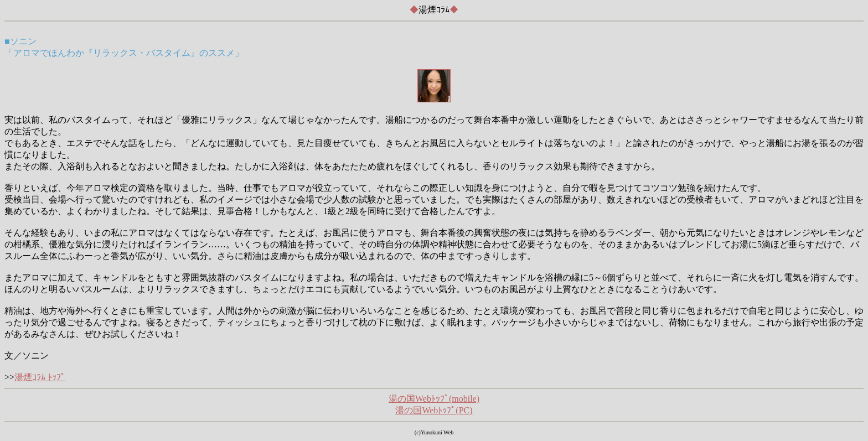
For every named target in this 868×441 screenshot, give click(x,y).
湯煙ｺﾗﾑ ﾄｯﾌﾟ (40, 377)
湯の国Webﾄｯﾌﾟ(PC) (434, 410)
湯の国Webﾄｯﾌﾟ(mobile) (434, 399)
